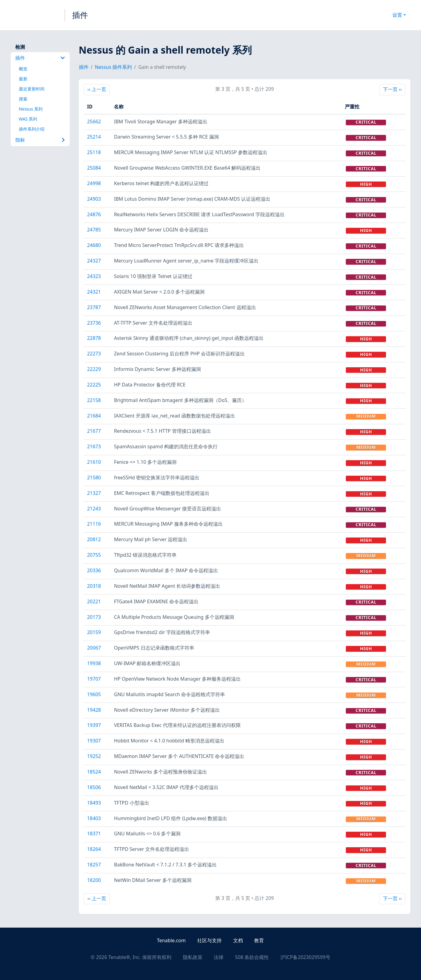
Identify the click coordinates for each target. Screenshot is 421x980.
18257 (94, 865)
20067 (94, 648)
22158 (94, 400)
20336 (94, 570)
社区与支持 (209, 940)
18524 (94, 772)
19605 (94, 694)
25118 (94, 152)
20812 (94, 539)
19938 (94, 663)
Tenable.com (171, 940)
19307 (94, 741)
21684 (94, 416)
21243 (94, 509)
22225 (94, 385)
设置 (397, 15)
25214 (94, 137)
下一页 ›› (392, 89)
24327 (94, 261)
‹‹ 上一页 (99, 89)
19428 (94, 710)
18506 (94, 787)
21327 (94, 493)
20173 (94, 617)
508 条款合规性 (252, 957)
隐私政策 (193, 957)
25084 (94, 168)
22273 (94, 354)
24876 (94, 214)
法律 (219, 957)
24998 (94, 183)
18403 (94, 818)
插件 (80, 15)
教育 (259, 940)
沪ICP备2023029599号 (305, 957)
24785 (94, 230)
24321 (94, 292)
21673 (94, 446)
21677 (94, 431)
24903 (94, 199)
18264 (94, 849)
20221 (94, 601)
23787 (94, 307)
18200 (94, 880)
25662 (94, 122)
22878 (94, 338)
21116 (94, 524)
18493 (94, 803)
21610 (94, 462)
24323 (94, 276)
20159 (94, 632)
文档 (238, 940)
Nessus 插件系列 (114, 67)
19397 (94, 725)
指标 (40, 140)
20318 (94, 586)
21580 (94, 478)
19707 (94, 679)
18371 (94, 834)
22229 (94, 369)
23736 (94, 323)
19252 (94, 756)
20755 (94, 555)
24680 (94, 245)
